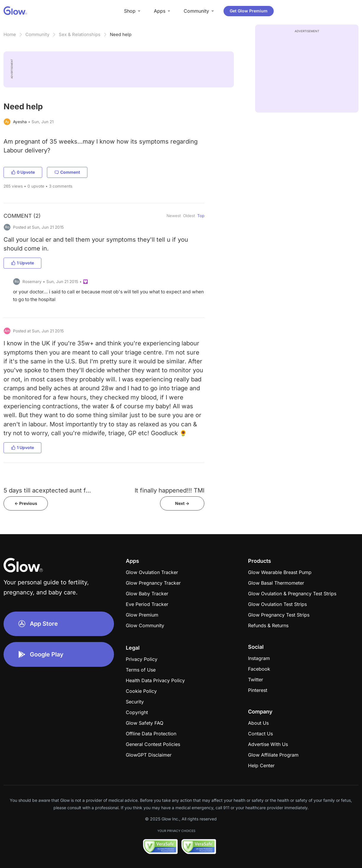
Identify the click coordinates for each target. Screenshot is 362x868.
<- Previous (26, 503)
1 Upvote (22, 263)
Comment (67, 172)
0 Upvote (23, 172)
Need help (121, 34)
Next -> (182, 503)
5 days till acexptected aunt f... (47, 490)
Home (10, 34)
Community (37, 34)
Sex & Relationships (80, 34)
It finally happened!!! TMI (169, 490)
